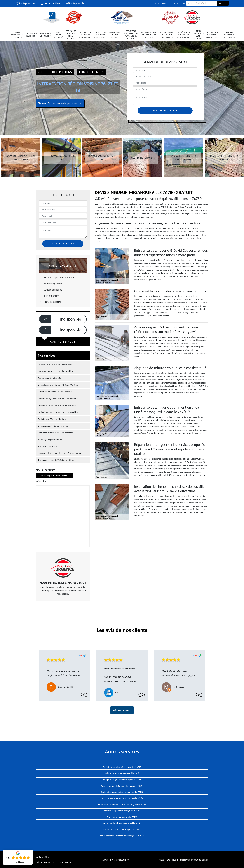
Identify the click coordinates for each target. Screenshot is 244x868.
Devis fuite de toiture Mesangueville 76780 (122, 767)
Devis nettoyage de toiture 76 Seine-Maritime (167, 35)
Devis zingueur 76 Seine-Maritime (198, 35)
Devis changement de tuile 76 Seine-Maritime (149, 35)
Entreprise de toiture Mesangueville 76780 (122, 823)
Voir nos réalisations (55, 72)
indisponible (25, 3)
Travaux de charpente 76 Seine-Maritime (229, 35)
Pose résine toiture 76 (58, 35)
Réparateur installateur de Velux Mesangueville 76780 (122, 805)
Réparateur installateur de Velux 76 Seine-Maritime (131, 35)
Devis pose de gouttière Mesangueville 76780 (122, 780)
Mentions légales (200, 860)
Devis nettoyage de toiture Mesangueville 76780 (122, 792)
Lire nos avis (18, 862)
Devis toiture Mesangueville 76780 (122, 817)
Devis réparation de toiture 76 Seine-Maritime (183, 35)
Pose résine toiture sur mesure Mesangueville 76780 (122, 836)
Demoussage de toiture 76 (46, 35)
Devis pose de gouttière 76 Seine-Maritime (213, 35)
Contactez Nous (92, 72)
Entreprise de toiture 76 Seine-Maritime (100, 35)
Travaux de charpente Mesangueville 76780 (122, 830)
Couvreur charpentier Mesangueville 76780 (122, 811)
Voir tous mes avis (122, 710)
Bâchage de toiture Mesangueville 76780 (122, 773)
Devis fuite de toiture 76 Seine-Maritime (85, 35)
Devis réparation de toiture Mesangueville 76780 (122, 786)
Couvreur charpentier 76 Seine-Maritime (16, 35)
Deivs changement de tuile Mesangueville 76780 (122, 798)
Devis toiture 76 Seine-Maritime (115, 35)
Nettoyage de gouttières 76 (32, 35)
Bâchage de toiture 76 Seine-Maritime (71, 35)
